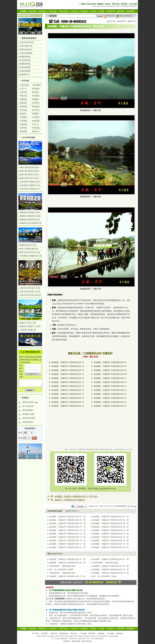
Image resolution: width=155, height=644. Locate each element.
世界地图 (36, 128)
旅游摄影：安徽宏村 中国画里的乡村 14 (110, 386)
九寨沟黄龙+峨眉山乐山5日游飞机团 (34, 182)
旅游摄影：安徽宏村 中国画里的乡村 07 (68, 374)
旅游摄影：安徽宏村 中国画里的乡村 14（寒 (111, 537)
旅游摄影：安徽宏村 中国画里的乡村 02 (110, 362)
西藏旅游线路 (25, 64)
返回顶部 (132, 506)
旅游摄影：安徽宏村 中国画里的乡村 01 (68, 362)
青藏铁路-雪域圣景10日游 (30, 216)
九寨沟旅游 (63, 11)
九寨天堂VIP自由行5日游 (30, 292)
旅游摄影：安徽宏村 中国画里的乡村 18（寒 (111, 544)
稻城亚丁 (23, 114)
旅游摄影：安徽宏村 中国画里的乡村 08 (110, 374)
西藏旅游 (42, 11)
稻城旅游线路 (25, 57)
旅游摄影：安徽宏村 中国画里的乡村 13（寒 (67, 537)
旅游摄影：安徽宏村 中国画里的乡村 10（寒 (111, 530)
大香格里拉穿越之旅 (28, 330)
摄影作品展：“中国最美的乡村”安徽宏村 (90, 353)
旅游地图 (36, 121)
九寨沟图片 (37, 85)
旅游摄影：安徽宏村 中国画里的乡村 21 (68, 402)
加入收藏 (133, 4)
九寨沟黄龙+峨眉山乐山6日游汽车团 (34, 185)
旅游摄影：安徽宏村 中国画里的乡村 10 (110, 378)
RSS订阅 (109, 16)
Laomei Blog (113, 636)
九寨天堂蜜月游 (26, 46)
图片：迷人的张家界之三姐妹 (104, 576)
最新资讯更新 (29, 403)
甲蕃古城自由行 (26, 50)
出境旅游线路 (25, 71)
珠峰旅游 (23, 103)
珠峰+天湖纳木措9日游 (29, 249)
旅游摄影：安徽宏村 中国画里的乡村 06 (110, 370)
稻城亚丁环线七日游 (28, 323)
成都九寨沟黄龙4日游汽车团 (31, 178)
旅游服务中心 (25, 74)
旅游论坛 (36, 131)
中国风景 (36, 117)
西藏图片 (36, 99)
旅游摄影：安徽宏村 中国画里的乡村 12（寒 (111, 534)
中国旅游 (23, 117)
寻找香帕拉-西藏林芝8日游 (30, 256)
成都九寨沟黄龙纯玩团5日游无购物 (34, 171)
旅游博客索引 (26, 423)
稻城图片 (36, 114)
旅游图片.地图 (26, 415)
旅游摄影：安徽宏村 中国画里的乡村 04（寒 (111, 520)
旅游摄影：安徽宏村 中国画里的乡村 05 (68, 370)
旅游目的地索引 (27, 419)
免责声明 (54, 633)
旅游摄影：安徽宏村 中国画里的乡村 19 (68, 398)
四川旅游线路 (25, 60)
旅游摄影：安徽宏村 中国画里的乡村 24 (110, 406)
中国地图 (23, 121)
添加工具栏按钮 (124, 16)
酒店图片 (36, 92)
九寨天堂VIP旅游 (26, 42)
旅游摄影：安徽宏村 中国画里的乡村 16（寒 (111, 540)
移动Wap (119, 633)
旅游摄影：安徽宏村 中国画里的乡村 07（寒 (67, 527)
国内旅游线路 (25, 67)
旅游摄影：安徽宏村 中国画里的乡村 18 (110, 394)
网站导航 (116, 4)
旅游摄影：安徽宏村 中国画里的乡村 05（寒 (67, 523)
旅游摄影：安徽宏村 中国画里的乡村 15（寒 (67, 540)
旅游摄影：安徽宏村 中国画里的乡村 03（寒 (67, 520)
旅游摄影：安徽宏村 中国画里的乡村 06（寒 (111, 523)
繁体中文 (132, 21)
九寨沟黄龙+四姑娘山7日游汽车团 (33, 189)
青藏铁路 (23, 106)
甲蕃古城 (23, 96)
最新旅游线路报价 (29, 38)
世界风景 (23, 128)
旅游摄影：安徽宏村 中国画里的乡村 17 (68, 394)
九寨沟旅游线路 (26, 53)
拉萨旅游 (36, 103)
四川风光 (36, 110)
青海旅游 (36, 106)
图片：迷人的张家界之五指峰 (61, 570)
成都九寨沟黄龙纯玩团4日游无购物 (34, 167)
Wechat (102, 489)
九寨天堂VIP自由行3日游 (30, 288)
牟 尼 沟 (23, 89)
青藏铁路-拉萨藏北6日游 (30, 212)
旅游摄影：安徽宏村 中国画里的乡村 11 (68, 382)
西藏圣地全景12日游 (28, 245)
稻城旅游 (84, 11)
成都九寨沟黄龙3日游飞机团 (31, 175)
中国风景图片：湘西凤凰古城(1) (105, 563)
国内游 (93, 11)
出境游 (102, 11)
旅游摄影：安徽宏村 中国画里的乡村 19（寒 (67, 547)
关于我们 (36, 633)
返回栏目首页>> (72, 511)
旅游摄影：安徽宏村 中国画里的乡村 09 (68, 378)
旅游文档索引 (26, 411)
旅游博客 (121, 11)
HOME (83, 4)
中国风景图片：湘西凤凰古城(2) (62, 573)
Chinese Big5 (91, 4)
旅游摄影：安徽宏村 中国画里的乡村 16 (110, 390)
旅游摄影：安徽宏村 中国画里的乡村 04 (110, 366)
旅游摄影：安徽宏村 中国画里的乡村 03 (68, 366)
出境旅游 (23, 124)
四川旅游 (53, 11)
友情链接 (101, 633)
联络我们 (124, 4)
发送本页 (122, 21)
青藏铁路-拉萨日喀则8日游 (30, 223)
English (108, 4)
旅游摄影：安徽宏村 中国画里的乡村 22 (110, 402)
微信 (97, 489)
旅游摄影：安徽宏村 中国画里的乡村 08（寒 (111, 527)
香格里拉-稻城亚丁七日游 (30, 326)
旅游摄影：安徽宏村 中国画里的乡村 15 (68, 390)
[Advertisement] (91, 420)
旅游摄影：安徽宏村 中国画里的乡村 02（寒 (111, 517)
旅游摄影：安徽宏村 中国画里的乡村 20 (110, 398)
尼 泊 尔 (35, 124)
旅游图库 (131, 11)
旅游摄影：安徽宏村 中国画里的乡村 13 (68, 386)
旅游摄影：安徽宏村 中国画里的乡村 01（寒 (67, 517)
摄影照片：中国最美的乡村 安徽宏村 (70, 500)
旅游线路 (33, 11)
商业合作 (74, 633)
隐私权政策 (64, 633)
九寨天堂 (74, 11)
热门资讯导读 (26, 407)
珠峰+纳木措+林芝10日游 (30, 252)
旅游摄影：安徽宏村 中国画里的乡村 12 (110, 382)
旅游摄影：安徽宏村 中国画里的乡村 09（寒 (67, 530)
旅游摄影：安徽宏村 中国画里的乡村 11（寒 (67, 534)
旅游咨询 (111, 11)
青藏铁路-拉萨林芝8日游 (30, 220)
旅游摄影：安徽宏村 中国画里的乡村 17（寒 (67, 544)
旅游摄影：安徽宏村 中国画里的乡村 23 (68, 406)
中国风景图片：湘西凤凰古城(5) (62, 566)
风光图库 (36, 96)
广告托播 (83, 633)
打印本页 (111, 21)
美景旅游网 (76, 641)
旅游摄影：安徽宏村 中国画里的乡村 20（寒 (111, 547)
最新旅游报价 (121, 506)
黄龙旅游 (36, 89)
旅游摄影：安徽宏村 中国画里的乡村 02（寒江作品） (77, 496)
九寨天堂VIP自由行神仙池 (30, 295)
